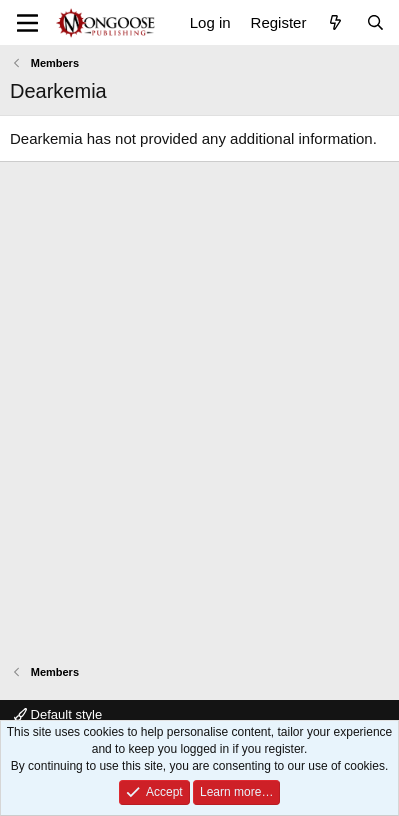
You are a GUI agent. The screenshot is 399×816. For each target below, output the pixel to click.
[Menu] (27, 23)
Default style (58, 714)
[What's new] (335, 22)
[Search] (375, 22)
